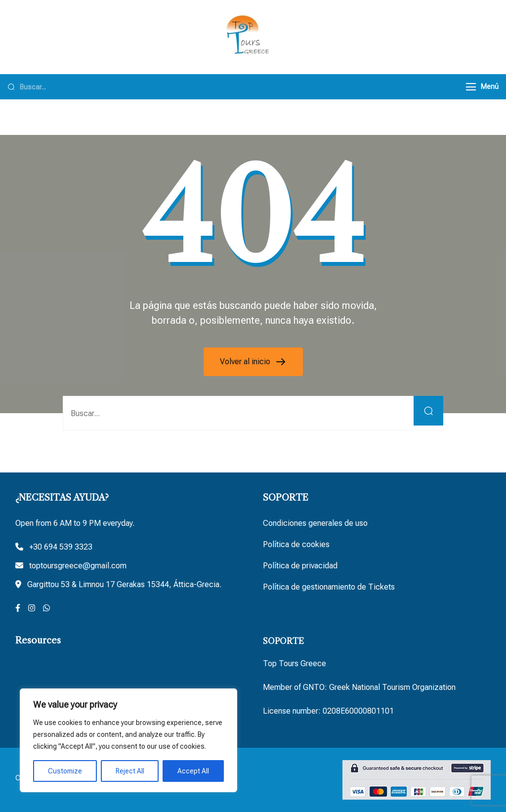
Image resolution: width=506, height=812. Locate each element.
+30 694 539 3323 (61, 547)
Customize (65, 771)
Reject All (130, 771)
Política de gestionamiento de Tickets (329, 587)
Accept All (193, 771)
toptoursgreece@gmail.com (78, 566)
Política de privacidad (300, 566)
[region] (128, 740)
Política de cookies (296, 544)
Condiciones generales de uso (315, 523)
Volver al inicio (246, 362)
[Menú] (471, 87)
